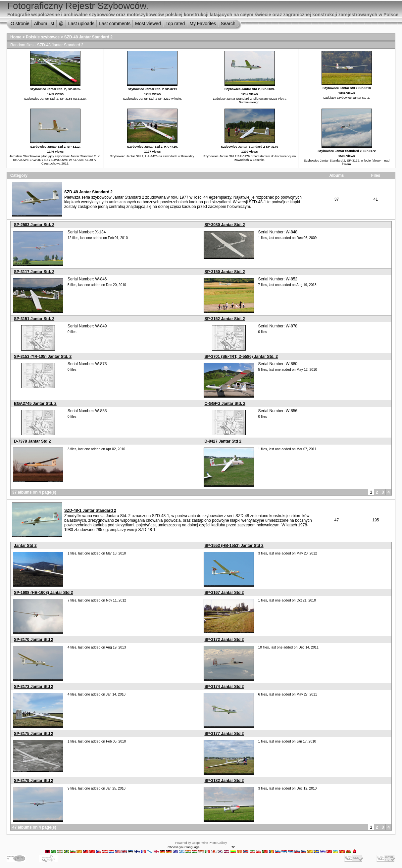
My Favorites (203, 24)
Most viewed (148, 24)
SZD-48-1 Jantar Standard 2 (90, 510)
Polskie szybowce (43, 37)
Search (228, 24)
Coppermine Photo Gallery (209, 843)
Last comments (115, 24)
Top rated (175, 24)
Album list (44, 24)
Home (16, 37)
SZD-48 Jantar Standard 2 (88, 37)
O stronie (20, 24)
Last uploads (81, 24)
